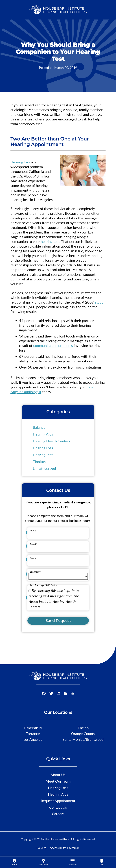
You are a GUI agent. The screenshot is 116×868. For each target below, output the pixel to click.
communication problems (53, 345)
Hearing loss (20, 162)
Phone (34, 558)
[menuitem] (14, 862)
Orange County (83, 733)
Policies (41, 848)
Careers (58, 814)
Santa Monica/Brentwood (83, 739)
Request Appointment (58, 801)
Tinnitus (39, 462)
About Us (58, 775)
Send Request (58, 621)
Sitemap (74, 848)
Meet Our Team (58, 781)
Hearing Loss (43, 448)
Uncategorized (44, 468)
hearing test (50, 241)
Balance (39, 427)
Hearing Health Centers (52, 441)
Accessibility (58, 848)
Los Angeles (33, 739)
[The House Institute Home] (58, 9)
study (99, 302)
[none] (14, 862)
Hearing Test (43, 455)
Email (33, 544)
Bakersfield (33, 728)
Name (34, 530)
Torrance (33, 733)
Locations (35, 572)
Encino (83, 728)
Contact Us (58, 807)
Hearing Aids (43, 434)
